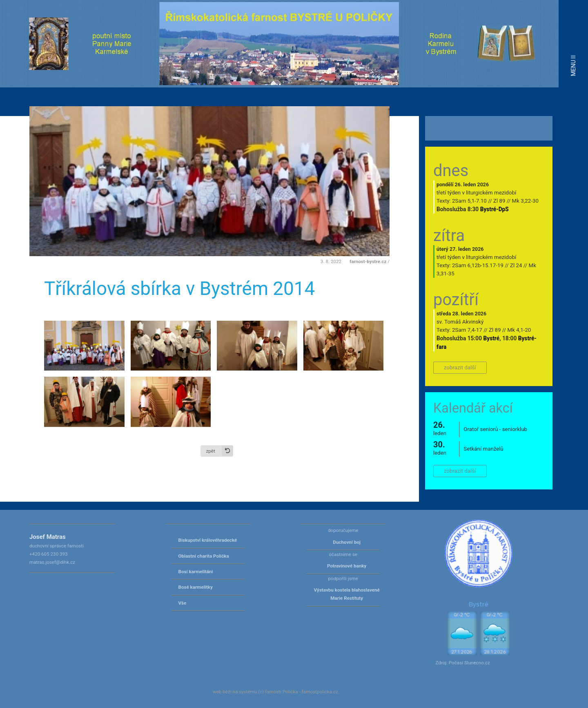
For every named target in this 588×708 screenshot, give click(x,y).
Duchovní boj (347, 542)
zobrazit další (460, 367)
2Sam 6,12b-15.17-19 (478, 265)
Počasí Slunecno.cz (469, 663)
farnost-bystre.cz (368, 261)
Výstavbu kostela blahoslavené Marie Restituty (347, 594)
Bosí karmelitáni (196, 572)
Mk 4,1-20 (519, 330)
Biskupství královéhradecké (208, 540)
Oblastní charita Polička (204, 556)
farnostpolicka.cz (320, 692)
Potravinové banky (347, 566)
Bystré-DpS (494, 209)
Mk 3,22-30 (525, 201)
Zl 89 (499, 201)
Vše (183, 603)
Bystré (492, 338)
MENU (573, 66)
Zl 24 (516, 265)
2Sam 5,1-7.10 (469, 201)
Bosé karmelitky (196, 587)
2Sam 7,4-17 (467, 330)
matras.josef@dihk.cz (52, 562)
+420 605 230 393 (49, 554)
